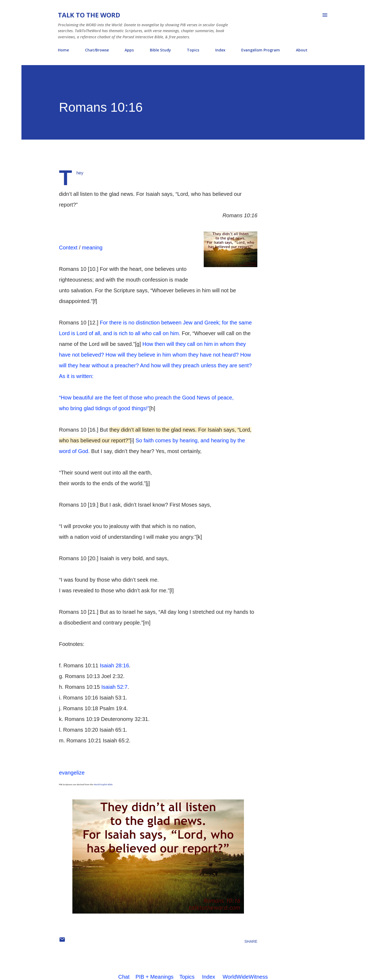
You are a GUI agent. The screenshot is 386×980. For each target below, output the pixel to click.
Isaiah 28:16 (114, 665)
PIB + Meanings (155, 977)
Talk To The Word (89, 15)
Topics (193, 50)
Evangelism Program (261, 50)
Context (68, 248)
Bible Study (160, 50)
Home (63, 50)
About (302, 50)
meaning (92, 248)
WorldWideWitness (245, 977)
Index (220, 50)
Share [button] (251, 941)
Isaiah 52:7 (114, 687)
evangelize (72, 773)
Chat (124, 977)
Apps (129, 50)
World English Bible (103, 784)
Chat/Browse (97, 50)
